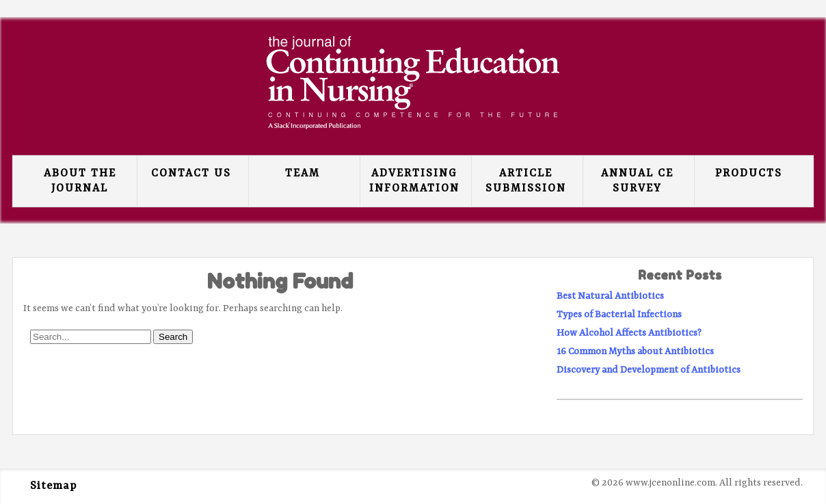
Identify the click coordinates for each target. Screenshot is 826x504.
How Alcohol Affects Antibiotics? (629, 333)
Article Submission (526, 181)
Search (173, 337)
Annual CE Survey (637, 181)
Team (303, 174)
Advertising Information (414, 181)
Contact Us (191, 174)
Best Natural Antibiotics (610, 296)
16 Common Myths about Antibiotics (635, 352)
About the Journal (80, 181)
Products (749, 174)
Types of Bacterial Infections (619, 315)
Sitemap (53, 486)
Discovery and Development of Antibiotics (649, 370)
